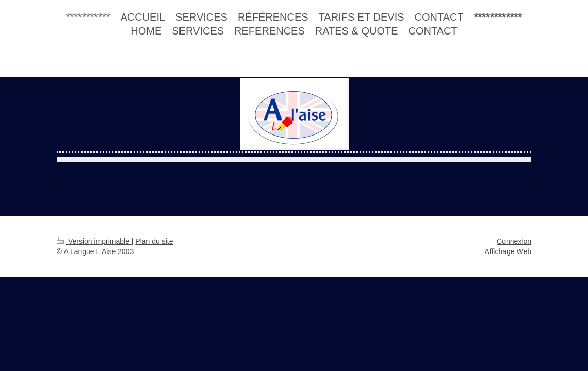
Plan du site (154, 241)
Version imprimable (94, 241)
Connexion (514, 241)
